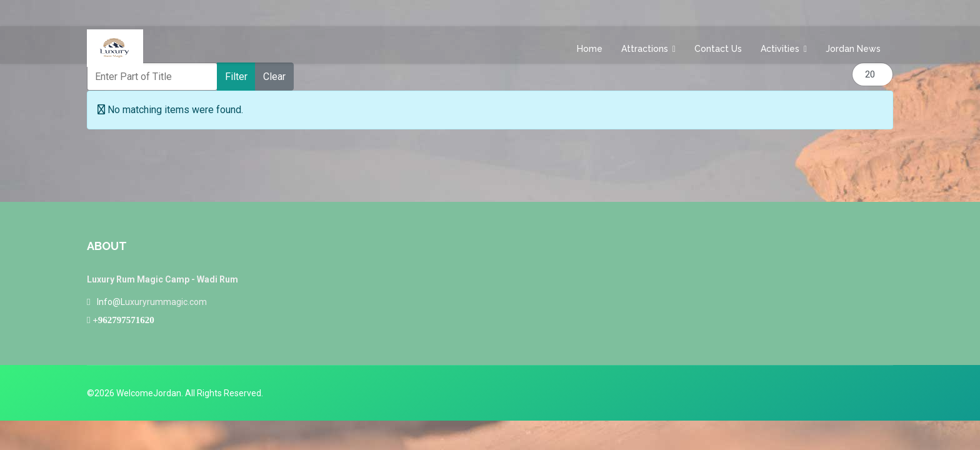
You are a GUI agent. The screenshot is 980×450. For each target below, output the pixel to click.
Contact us (718, 49)
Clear (274, 77)
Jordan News (853, 49)
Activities (780, 49)
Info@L (111, 302)
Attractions (645, 49)
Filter (236, 77)
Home (590, 49)
